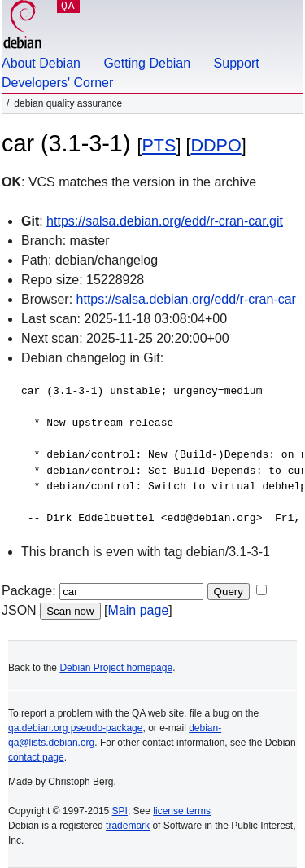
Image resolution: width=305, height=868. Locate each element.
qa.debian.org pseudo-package (75, 728)
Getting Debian (147, 63)
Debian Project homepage (116, 668)
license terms (182, 811)
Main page (139, 610)
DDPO (216, 145)
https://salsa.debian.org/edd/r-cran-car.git (165, 221)
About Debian (41, 63)
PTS (159, 145)
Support (237, 63)
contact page (36, 757)
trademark (128, 826)
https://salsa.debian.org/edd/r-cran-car (186, 299)
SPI (120, 811)
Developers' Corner (57, 83)
